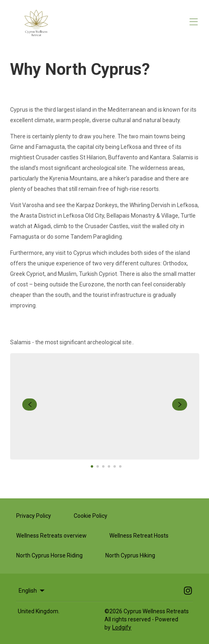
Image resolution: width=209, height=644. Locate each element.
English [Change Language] (32, 591)
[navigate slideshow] (30, 405)
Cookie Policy (91, 516)
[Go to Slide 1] (92, 466)
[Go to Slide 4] (109, 466)
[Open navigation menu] (194, 22)
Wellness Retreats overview (51, 536)
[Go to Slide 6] (120, 466)
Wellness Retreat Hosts (139, 536)
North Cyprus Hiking (130, 555)
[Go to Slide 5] (115, 466)
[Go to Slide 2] (98, 466)
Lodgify (122, 627)
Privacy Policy (34, 516)
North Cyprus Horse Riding (49, 555)
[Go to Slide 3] (103, 466)
